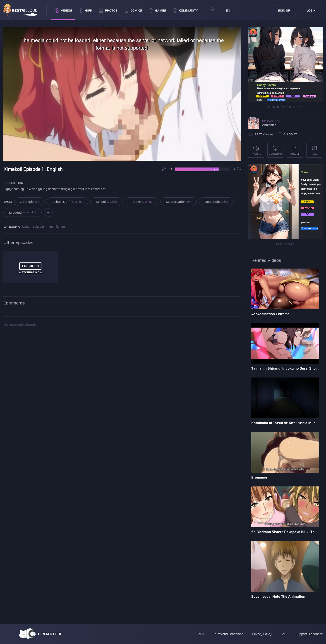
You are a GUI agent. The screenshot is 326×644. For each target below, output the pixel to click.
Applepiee (269, 125)
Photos (108, 10)
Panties (141, 202)
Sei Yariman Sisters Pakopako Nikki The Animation (285, 532)
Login (311, 10)
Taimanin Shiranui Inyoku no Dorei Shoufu (285, 368)
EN (228, 10)
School (107, 202)
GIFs (85, 10)
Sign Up (284, 10)
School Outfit (67, 202)
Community (185, 10)
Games (157, 10)
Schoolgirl (40, 226)
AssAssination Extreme (270, 314)
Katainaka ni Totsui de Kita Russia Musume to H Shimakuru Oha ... (285, 423)
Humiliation (57, 226)
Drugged (23, 212)
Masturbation (179, 202)
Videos (63, 10)
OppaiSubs (216, 202)
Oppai (26, 226)
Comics (133, 10)
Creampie (30, 202)
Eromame (259, 477)
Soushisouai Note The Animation (278, 596)
